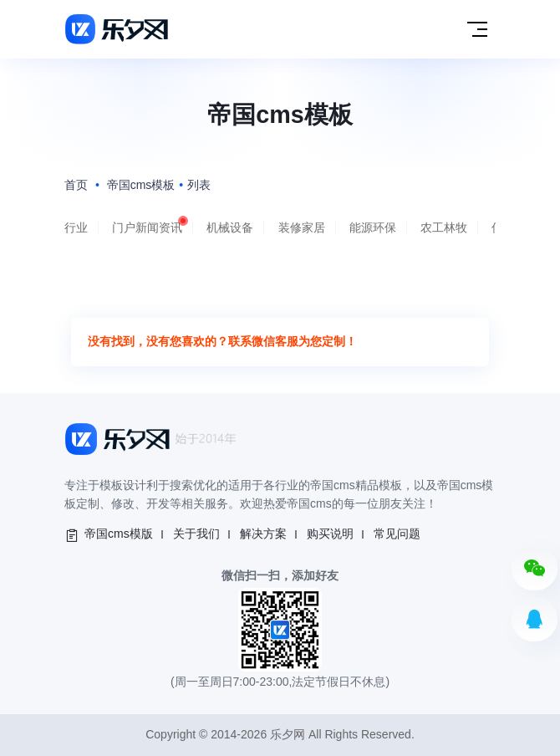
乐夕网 (288, 734)
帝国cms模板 (141, 185)
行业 (76, 227)
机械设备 (230, 227)
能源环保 (373, 227)
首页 (76, 185)
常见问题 (397, 534)
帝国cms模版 (119, 534)
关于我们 (196, 534)
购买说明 (330, 534)
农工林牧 (444, 227)
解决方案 (263, 534)
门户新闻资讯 (147, 227)
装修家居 (302, 227)
